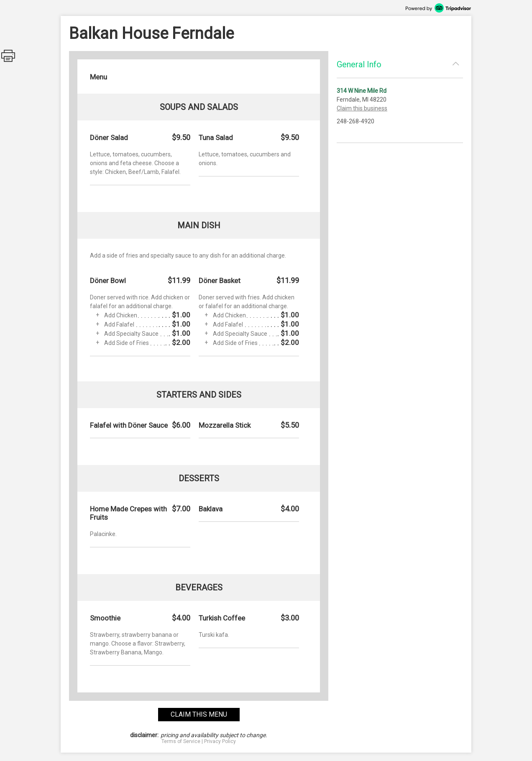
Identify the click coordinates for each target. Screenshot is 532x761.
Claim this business (362, 108)
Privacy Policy (220, 741)
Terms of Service (181, 741)
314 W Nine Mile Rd (362, 91)
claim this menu (199, 714)
